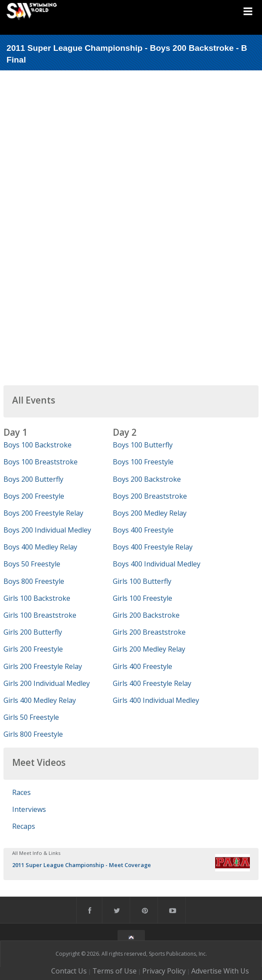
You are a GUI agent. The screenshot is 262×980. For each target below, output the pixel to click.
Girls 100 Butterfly (142, 581)
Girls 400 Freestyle (142, 666)
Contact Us (69, 971)
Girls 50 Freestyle (31, 717)
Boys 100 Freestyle (143, 462)
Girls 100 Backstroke (37, 598)
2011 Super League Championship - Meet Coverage (82, 865)
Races (21, 792)
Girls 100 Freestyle (142, 598)
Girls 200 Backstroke (146, 615)
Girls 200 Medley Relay (149, 649)
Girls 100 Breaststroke (40, 615)
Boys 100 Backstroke (38, 445)
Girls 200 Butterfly (33, 632)
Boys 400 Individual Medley (157, 564)
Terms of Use (115, 971)
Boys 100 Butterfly (143, 445)
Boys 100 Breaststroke (41, 462)
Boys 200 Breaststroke (150, 496)
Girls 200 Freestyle (33, 649)
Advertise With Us (220, 971)
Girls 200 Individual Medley (47, 683)
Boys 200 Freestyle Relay (43, 513)
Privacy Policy (164, 971)
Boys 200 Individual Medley (47, 530)
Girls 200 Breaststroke (149, 632)
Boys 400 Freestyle (143, 530)
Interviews (29, 809)
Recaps (24, 826)
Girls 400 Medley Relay (40, 700)
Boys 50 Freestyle (32, 564)
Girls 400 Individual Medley (156, 700)
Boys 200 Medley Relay (150, 513)
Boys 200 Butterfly (33, 479)
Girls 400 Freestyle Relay (152, 683)
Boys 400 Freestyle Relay (153, 547)
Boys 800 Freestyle (34, 581)
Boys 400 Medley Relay (40, 547)
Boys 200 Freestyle (34, 496)
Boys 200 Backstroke (147, 479)
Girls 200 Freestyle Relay (43, 666)
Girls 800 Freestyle (33, 734)
